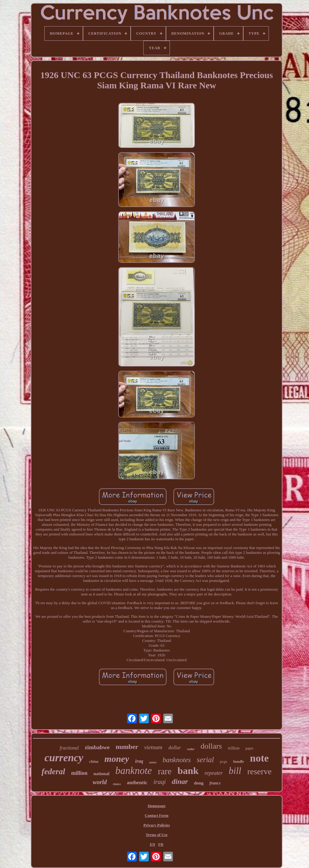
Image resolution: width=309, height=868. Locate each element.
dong (199, 783)
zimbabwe (97, 747)
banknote (134, 771)
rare (165, 771)
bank (188, 771)
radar (191, 749)
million (79, 773)
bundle (239, 762)
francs (215, 783)
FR (161, 844)
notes (153, 762)
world (100, 782)
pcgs (224, 761)
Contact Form (157, 815)
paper (250, 748)
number (127, 747)
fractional (69, 748)
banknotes (177, 760)
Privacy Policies (157, 825)
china (94, 761)
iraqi (159, 782)
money (117, 759)
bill (235, 771)
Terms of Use (157, 835)
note (259, 758)
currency (64, 758)
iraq (139, 761)
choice (117, 784)
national (102, 774)
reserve (259, 771)
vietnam (153, 747)
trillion (234, 748)
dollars (211, 746)
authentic (137, 783)
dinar (180, 781)
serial (205, 760)
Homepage (156, 806)
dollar (175, 748)
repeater (214, 773)
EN (152, 844)
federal (53, 772)
